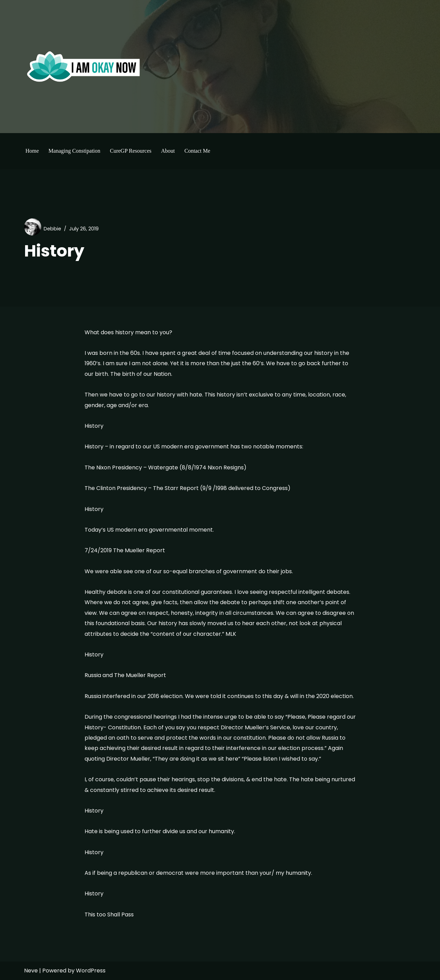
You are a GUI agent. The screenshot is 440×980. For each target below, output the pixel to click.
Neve (31, 971)
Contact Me (197, 151)
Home (32, 151)
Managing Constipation (74, 151)
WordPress (91, 971)
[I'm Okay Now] (84, 66)
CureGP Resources (131, 151)
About (168, 151)
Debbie (52, 229)
